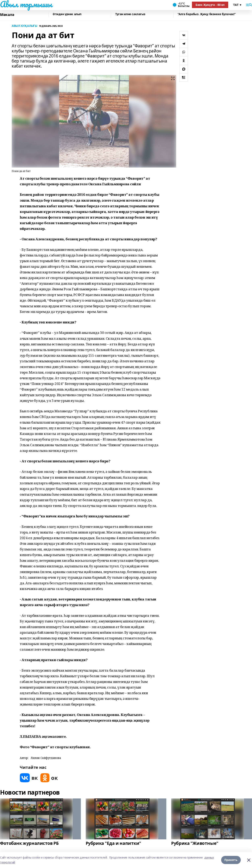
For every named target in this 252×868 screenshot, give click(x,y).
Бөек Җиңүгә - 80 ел (210, 5)
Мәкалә (7, 15)
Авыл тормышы (26, 4)
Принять (231, 860)
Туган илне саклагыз (130, 14)
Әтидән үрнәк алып (67, 14)
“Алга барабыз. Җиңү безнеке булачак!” (207, 14)
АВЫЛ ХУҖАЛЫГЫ (24, 26)
